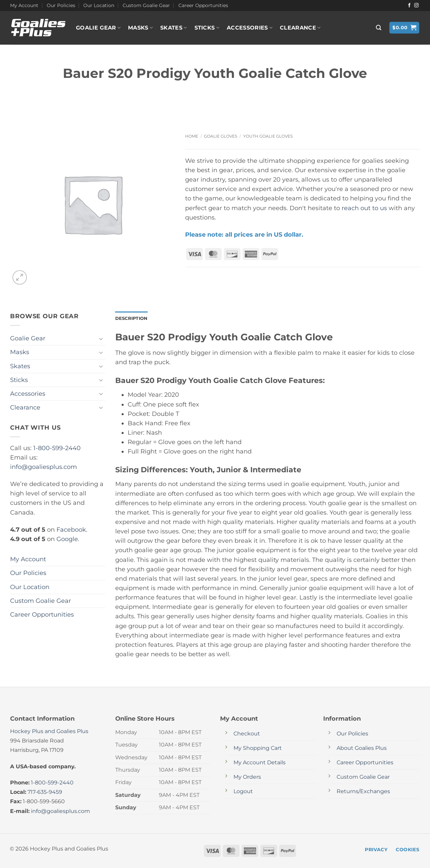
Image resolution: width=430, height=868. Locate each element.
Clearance (300, 28)
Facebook (71, 529)
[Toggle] (101, 339)
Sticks (207, 28)
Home (192, 136)
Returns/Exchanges (363, 792)
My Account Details (260, 763)
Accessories (250, 28)
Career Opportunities (203, 5)
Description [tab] (133, 319)
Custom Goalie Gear (146, 5)
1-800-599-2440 (57, 448)
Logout (243, 792)
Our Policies (61, 5)
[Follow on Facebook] (409, 6)
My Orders (247, 778)
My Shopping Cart (258, 749)
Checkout (247, 734)
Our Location (99, 5)
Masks (140, 28)
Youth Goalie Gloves (268, 136)
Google (67, 539)
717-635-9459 (45, 793)
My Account (24, 5)
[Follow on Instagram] (416, 6)
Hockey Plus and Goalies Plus (49, 732)
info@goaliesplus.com (44, 467)
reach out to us (364, 208)
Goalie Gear (98, 28)
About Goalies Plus (362, 749)
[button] (379, 28)
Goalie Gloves (221, 136)
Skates (174, 28)
